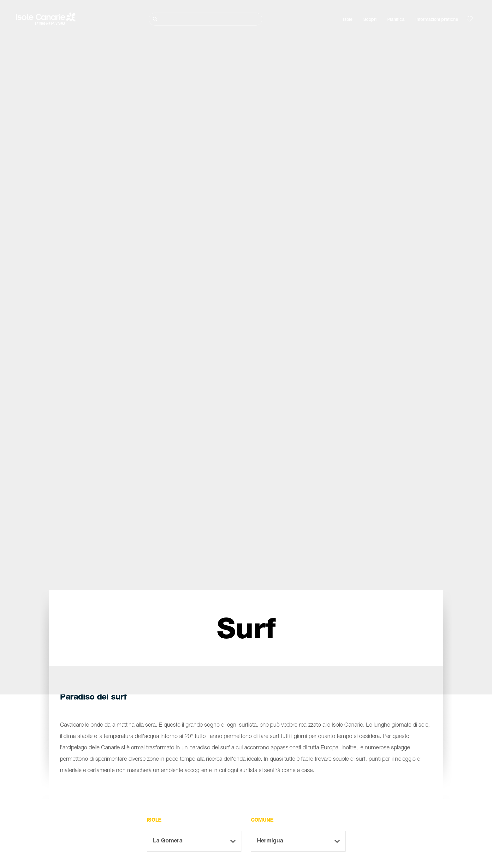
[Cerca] (205, 19)
